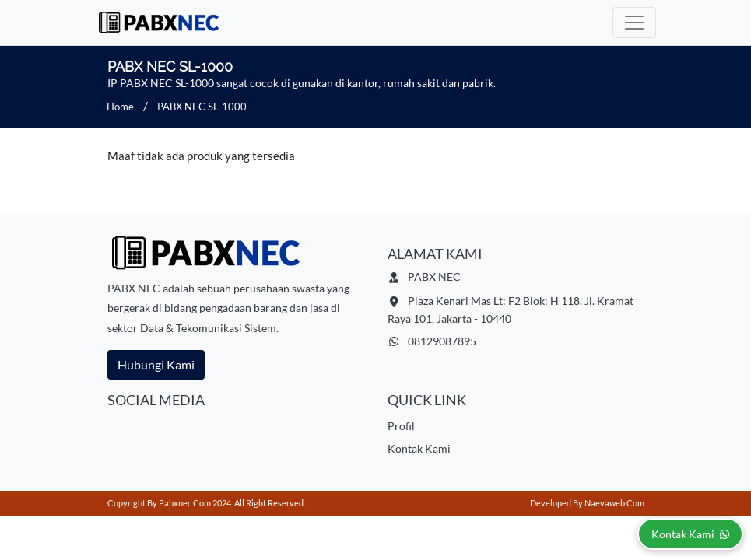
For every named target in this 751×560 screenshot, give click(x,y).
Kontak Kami (419, 448)
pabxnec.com (185, 503)
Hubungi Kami (156, 364)
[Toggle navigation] (634, 23)
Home (120, 107)
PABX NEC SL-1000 (202, 107)
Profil (401, 426)
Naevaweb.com (614, 503)
